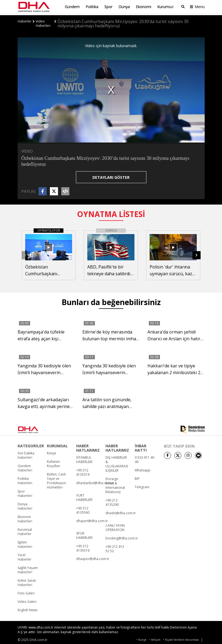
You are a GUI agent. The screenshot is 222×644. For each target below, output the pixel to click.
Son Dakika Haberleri (26, 454)
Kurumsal (165, 7)
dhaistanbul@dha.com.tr (95, 481)
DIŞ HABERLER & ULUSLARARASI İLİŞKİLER (117, 462)
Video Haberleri (43, 22)
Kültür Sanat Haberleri (27, 581)
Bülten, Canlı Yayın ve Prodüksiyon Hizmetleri (57, 479)
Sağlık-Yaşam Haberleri (28, 568)
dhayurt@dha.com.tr (92, 519)
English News (28, 609)
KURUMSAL (57, 444)
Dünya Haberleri (25, 505)
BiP (137, 477)
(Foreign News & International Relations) (115, 484)
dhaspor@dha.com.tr (93, 557)
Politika (92, 7)
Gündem (72, 7)
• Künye (141, 638)
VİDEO (27, 149)
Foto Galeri (26, 592)
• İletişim (155, 638)
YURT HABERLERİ (84, 496)
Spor (108, 7)
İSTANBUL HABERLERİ (84, 458)
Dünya (124, 7)
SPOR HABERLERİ (84, 534)
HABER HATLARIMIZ (88, 446)
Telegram (142, 486)
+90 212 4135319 (83, 471)
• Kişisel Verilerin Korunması (181, 638)
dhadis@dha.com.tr (121, 512)
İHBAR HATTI (141, 446)
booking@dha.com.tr (122, 537)
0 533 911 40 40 (144, 458)
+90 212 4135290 (112, 501)
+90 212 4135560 (83, 509)
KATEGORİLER (31, 444)
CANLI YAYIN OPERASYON (115, 526)
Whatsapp (143, 469)
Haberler (25, 20)
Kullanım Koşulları (54, 462)
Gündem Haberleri (25, 467)
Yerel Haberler (25, 556)
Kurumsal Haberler (25, 530)
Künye (52, 452)
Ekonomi (144, 7)
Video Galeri (27, 600)
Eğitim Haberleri (25, 543)
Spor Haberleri (25, 492)
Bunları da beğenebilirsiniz (111, 300)
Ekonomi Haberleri (25, 517)
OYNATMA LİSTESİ (111, 212)
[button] (197, 254)
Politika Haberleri (25, 479)
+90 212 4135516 (83, 547)
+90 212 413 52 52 (115, 547)
